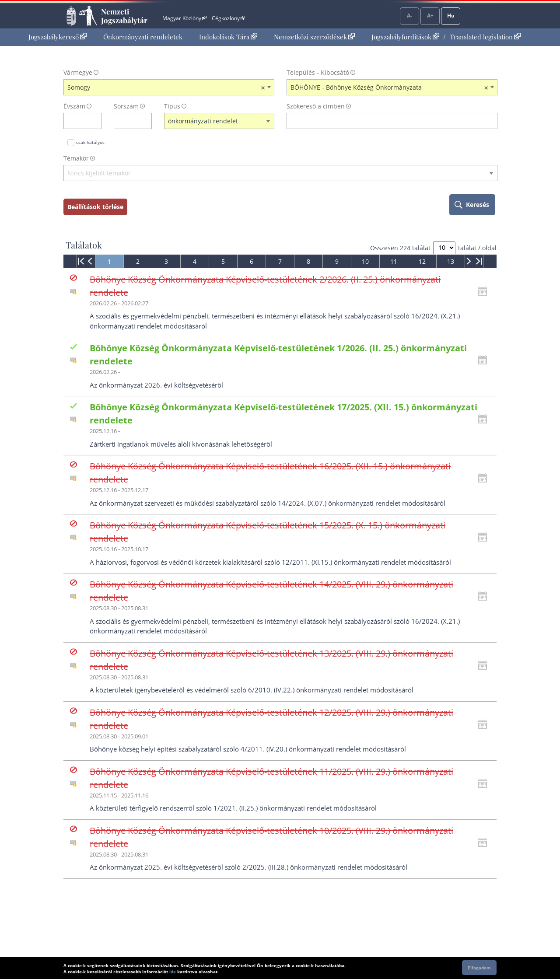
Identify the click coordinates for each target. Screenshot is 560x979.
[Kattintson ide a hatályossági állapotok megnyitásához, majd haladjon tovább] (485, 291)
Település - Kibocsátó (318, 72)
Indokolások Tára (228, 37)
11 (394, 261)
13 (451, 261)
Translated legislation (485, 37)
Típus (172, 106)
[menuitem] (58, 37)
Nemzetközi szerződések (314, 37)
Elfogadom (479, 968)
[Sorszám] (127, 121)
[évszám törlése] (95, 121)
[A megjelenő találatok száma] (444, 248)
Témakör (76, 158)
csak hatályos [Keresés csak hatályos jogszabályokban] (90, 142)
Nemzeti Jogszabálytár (124, 16)
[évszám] (77, 121)
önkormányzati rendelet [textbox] (203, 121)
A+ (430, 16)
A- (409, 16)
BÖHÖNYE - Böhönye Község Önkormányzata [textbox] (389, 87)
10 (365, 261)
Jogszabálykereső (58, 37)
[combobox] (169, 87)
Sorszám (126, 106)
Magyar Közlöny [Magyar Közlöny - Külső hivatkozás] (184, 18)
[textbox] (280, 173)
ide (173, 972)
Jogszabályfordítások (405, 37)
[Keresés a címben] (386, 121)
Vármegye (78, 72)
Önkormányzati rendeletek (143, 37)
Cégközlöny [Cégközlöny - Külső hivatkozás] (228, 18)
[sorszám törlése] (145, 121)
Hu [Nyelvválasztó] (451, 16)
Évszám (74, 106)
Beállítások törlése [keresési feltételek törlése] (95, 207)
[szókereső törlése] (491, 121)
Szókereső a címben (316, 106)
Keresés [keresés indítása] (478, 205)
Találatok (84, 245)
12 (422, 261)
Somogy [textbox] (166, 87)
